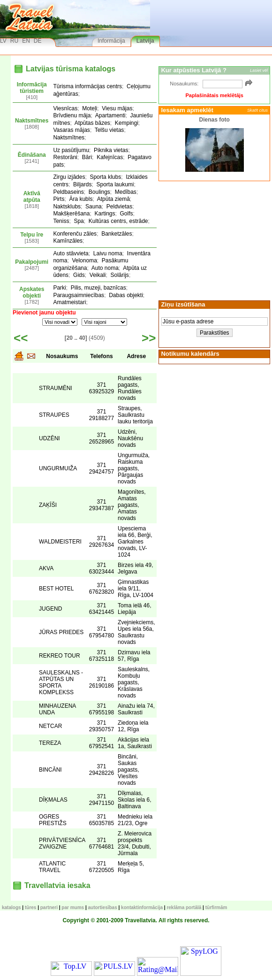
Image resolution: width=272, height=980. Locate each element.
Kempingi (127, 123)
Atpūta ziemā (113, 199)
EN (26, 41)
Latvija (145, 41)
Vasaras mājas (71, 130)
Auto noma (105, 268)
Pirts (59, 199)
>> (149, 338)
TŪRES (30, 907)
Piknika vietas (111, 150)
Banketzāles (117, 234)
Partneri (49, 907)
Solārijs (120, 275)
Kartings (105, 214)
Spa (79, 221)
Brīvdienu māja (72, 115)
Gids (79, 275)
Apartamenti (110, 115)
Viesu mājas (117, 108)
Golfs (127, 214)
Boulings (99, 192)
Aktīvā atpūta (32, 197)
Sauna (94, 207)
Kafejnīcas (110, 157)
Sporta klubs (105, 177)
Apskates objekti (32, 292)
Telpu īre (32, 235)
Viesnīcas (65, 108)
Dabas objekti (126, 295)
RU (14, 41)
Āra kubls (81, 199)
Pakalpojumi (32, 262)
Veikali (98, 275)
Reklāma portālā (184, 907)
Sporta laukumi (115, 184)
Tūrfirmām (216, 907)
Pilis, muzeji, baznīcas (98, 288)
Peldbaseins (68, 192)
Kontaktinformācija (142, 907)
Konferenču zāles (75, 234)
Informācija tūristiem (32, 88)
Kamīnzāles (68, 241)
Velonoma (84, 260)
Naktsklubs (67, 207)
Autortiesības (103, 907)
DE (38, 41)
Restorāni (65, 157)
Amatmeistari (69, 302)
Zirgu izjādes (69, 177)
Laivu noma (108, 253)
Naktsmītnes (32, 121)
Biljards (82, 184)
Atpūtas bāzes (92, 123)
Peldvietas (119, 207)
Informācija (111, 41)
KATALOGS (11, 907)
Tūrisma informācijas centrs (87, 86)
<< (21, 338)
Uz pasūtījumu (71, 150)
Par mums (73, 907)
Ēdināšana (32, 155)
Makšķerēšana (71, 214)
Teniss (61, 221)
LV (3, 41)
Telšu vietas (110, 130)
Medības (126, 192)
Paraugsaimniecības (79, 295)
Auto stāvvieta (71, 253)
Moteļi (90, 108)
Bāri (87, 157)
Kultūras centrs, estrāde (118, 221)
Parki (59, 288)
